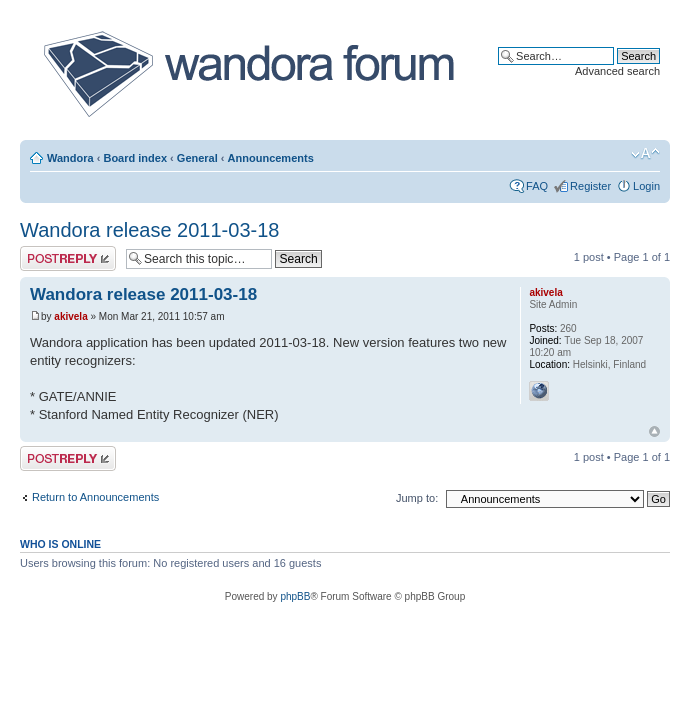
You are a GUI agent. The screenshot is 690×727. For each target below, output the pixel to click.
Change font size (645, 154)
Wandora (70, 158)
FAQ (537, 186)
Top (654, 431)
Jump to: (417, 498)
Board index (135, 158)
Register (590, 186)
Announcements (271, 158)
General (197, 158)
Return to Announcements (95, 497)
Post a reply (68, 258)
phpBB (295, 596)
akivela (70, 316)
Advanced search (617, 71)
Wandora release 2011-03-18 (149, 230)
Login (646, 186)
